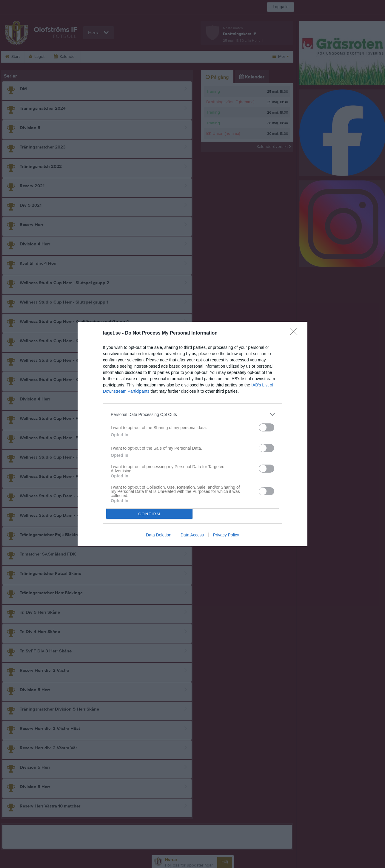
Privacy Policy (226, 535)
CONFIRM (149, 514)
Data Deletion (159, 535)
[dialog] (192, 434)
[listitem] (192, 414)
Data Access (192, 535)
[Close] (296, 333)
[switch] (267, 427)
